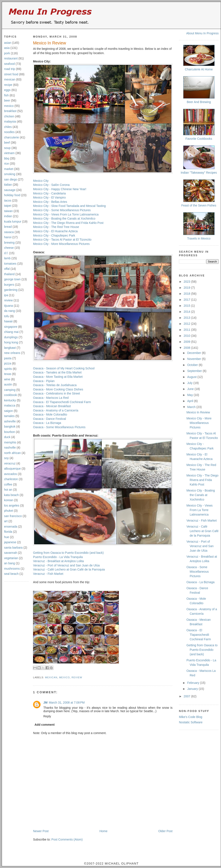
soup (7, 148)
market (9, 169)
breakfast (10, 111)
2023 (187, 282)
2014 (187, 312)
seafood (9, 64)
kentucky (10, 400)
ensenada (11, 527)
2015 (187, 306)
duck (7, 437)
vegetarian (11, 558)
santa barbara (13, 548)
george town (12, 279)
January (193, 689)
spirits (8, 369)
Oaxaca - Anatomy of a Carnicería (56, 410)
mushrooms (12, 569)
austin (8, 384)
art (6, 521)
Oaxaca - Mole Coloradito (50, 414)
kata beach (11, 495)
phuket (9, 511)
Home (103, 831)
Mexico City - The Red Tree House (56, 227)
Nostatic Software (191, 722)
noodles (9, 132)
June (191, 389)
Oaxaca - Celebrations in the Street (57, 393)
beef (7, 143)
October (193, 365)
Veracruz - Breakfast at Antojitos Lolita (58, 561)
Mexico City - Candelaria (49, 193)
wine (7, 379)
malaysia (10, 121)
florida (8, 532)
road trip (10, 69)
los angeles (12, 505)
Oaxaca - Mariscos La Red (51, 398)
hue (7, 537)
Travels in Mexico (199, 238)
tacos (8, 200)
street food (11, 74)
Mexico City (41, 181)
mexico (9, 106)
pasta (8, 358)
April (191, 401)
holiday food (12, 195)
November (194, 359)
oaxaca (9, 232)
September (195, 371)
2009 (187, 342)
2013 (187, 318)
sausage (10, 190)
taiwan (8, 211)
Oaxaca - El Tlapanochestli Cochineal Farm (62, 402)
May (190, 395)
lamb (7, 258)
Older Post (165, 831)
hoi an (8, 490)
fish (6, 95)
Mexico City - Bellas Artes (50, 202)
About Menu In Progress (202, 33)
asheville (10, 421)
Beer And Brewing (199, 102)
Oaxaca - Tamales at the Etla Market (57, 372)
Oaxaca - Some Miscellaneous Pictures (59, 427)
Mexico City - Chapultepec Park (54, 235)
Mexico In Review (50, 43)
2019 (187, 288)
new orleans (12, 353)
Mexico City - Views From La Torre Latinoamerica (66, 214)
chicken (9, 116)
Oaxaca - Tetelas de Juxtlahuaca (55, 385)
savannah (11, 553)
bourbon (10, 432)
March (192, 407)
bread (8, 227)
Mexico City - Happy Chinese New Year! (60, 189)
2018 (187, 294)
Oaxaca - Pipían (44, 381)
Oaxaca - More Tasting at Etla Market (58, 377)
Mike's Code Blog (191, 717)
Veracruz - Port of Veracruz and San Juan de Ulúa (66, 565)
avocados (11, 474)
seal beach (11, 574)
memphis (10, 442)
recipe (8, 85)
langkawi (10, 348)
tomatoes (10, 264)
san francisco (13, 516)
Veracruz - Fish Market (48, 574)
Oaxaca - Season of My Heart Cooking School (64, 368)
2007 (187, 696)
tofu (7, 316)
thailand (9, 274)
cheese (9, 248)
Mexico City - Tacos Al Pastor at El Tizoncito (62, 240)
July (190, 383)
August (192, 377)
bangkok (10, 426)
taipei (8, 206)
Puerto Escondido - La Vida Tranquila (58, 557)
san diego (11, 179)
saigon (8, 411)
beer (7, 100)
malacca (10, 405)
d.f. (6, 253)
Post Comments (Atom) (67, 839)
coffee (8, 484)
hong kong (11, 342)
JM (45, 703)
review (8, 300)
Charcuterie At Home (199, 69)
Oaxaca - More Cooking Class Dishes (58, 389)
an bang (10, 563)
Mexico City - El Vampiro (49, 197)
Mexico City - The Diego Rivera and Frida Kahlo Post (68, 223)
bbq (7, 158)
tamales (9, 416)
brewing (9, 243)
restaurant (11, 58)
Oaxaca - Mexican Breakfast (52, 406)
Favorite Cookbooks (199, 139)
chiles (8, 127)
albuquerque (12, 469)
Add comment (45, 725)
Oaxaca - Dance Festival (49, 419)
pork (7, 53)
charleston (11, 479)
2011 (187, 330)
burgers (9, 285)
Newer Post (41, 831)
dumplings (11, 337)
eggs (7, 90)
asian (8, 43)
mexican (10, 79)
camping (10, 390)
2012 (187, 324)
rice (7, 164)
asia (7, 48)
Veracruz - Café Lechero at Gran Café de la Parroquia (69, 569)
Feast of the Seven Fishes (199, 205)
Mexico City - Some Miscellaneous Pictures (62, 210)
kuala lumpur (13, 222)
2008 (187, 348)
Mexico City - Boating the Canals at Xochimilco (64, 219)
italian (8, 185)
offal (7, 269)
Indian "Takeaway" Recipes (199, 173)
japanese (10, 542)
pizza (8, 363)
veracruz (10, 463)
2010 (187, 336)
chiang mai (11, 332)
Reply (47, 716)
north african (12, 453)
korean (9, 500)
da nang (10, 311)
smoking (10, 174)
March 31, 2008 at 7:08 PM (67, 703)
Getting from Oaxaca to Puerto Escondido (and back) (68, 553)
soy (6, 458)
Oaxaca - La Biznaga (47, 423)
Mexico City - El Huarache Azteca (55, 231)
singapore (11, 327)
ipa (6, 295)
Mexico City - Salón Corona (51, 185)
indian (8, 216)
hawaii (8, 321)
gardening (11, 290)
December (194, 353)
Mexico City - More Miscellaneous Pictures (61, 244)
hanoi (8, 237)
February (194, 683)
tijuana (8, 306)
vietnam (9, 153)
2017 (187, 300)
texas (8, 374)
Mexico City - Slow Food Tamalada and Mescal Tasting (69, 206)
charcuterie (11, 137)
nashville (10, 448)
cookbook (11, 395)
